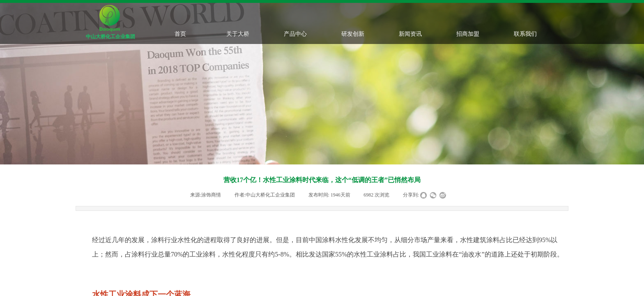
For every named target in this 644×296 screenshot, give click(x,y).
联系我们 (525, 34)
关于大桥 (238, 34)
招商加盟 (468, 34)
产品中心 (295, 34)
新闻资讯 (410, 34)
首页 (180, 34)
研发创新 (353, 34)
